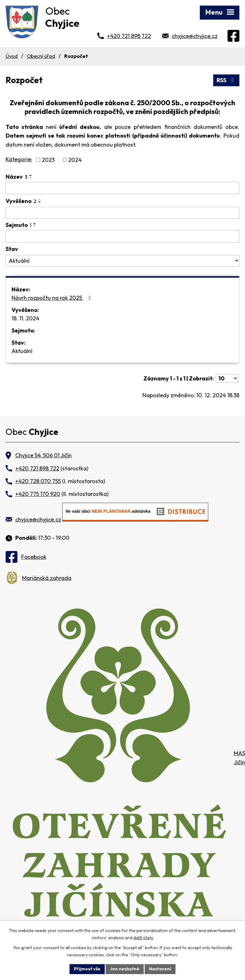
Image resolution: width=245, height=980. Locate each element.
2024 (75, 160)
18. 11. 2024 (25, 318)
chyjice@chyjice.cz (195, 36)
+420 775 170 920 (38, 494)
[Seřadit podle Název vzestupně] (31, 175)
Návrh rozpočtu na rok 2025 (52, 298)
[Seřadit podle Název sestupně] (31, 178)
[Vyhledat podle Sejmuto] (122, 236)
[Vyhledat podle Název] (122, 188)
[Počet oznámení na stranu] (227, 378)
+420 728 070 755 (38, 481)
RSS (226, 80)
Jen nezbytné (125, 969)
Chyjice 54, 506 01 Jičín (43, 455)
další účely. (144, 938)
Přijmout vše (87, 969)
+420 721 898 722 (129, 36)
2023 (48, 160)
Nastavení (160, 969)
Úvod (12, 56)
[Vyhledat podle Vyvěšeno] (122, 213)
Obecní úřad (41, 56)
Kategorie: (19, 159)
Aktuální (22, 351)
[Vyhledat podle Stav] (122, 261)
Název (17, 177)
